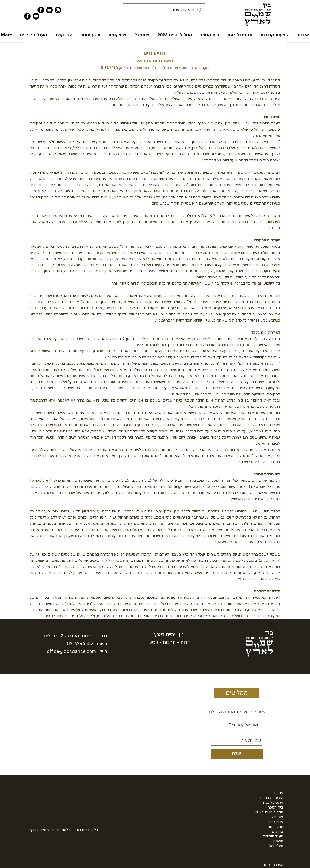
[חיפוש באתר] (164, 10)
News (278, 841)
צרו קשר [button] (277, 832)
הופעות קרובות (272, 798)
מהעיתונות (275, 827)
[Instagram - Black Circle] (58, 10)
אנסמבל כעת (273, 803)
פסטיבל (277, 817)
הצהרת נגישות (272, 865)
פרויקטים (276, 822)
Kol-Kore (276, 846)
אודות (279, 793)
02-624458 (79, 644)
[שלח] (237, 754)
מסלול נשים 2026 (269, 812)
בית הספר (276, 807)
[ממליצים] (237, 693)
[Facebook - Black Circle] (41, 10)
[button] (240, 35)
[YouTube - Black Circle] (49, 10)
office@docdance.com (71, 652)
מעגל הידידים (273, 836)
